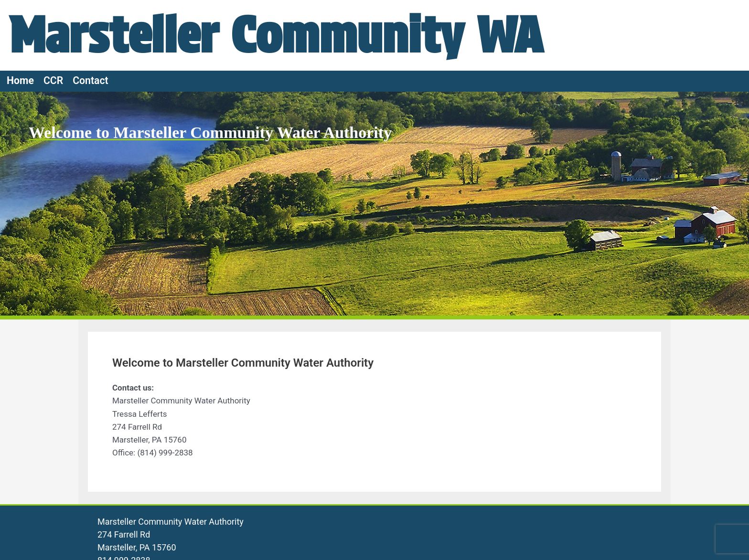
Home (20, 80)
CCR (53, 80)
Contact (91, 80)
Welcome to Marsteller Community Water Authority (210, 132)
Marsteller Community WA (276, 35)
